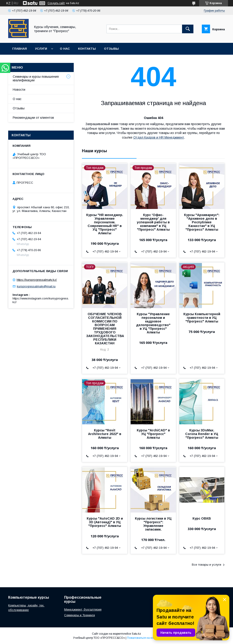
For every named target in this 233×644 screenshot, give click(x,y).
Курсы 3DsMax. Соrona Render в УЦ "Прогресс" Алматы (202, 434)
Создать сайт (56, 3)
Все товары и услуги (206, 565)
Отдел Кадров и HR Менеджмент (159, 137)
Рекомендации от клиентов (33, 118)
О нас (65, 49)
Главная (20, 49)
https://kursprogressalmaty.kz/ (37, 280)
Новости (19, 90)
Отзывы (111, 49)
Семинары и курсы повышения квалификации (36, 78)
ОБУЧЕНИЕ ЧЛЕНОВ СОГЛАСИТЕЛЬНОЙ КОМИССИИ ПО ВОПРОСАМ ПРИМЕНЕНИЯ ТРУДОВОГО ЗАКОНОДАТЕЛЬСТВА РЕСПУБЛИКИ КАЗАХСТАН (105, 329)
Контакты (87, 49)
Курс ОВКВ (202, 518)
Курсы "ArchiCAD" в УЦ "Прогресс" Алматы (153, 434)
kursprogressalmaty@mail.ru (36, 286)
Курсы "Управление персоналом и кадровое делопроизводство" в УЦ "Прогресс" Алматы (153, 323)
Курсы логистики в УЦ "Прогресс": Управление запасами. (153, 524)
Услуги (41, 49)
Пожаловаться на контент (144, 638)
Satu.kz (136, 634)
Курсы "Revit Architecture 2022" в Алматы (105, 434)
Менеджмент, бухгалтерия (83, 609)
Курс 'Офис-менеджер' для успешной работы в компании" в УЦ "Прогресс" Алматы (153, 222)
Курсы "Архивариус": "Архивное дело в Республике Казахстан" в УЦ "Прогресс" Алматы (202, 222)
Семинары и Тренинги (80, 615)
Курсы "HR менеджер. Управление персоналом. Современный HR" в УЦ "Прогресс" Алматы (105, 224)
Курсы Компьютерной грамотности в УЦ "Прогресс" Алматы (202, 318)
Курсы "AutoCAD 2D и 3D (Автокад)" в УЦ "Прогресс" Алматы (105, 522)
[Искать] (188, 29)
